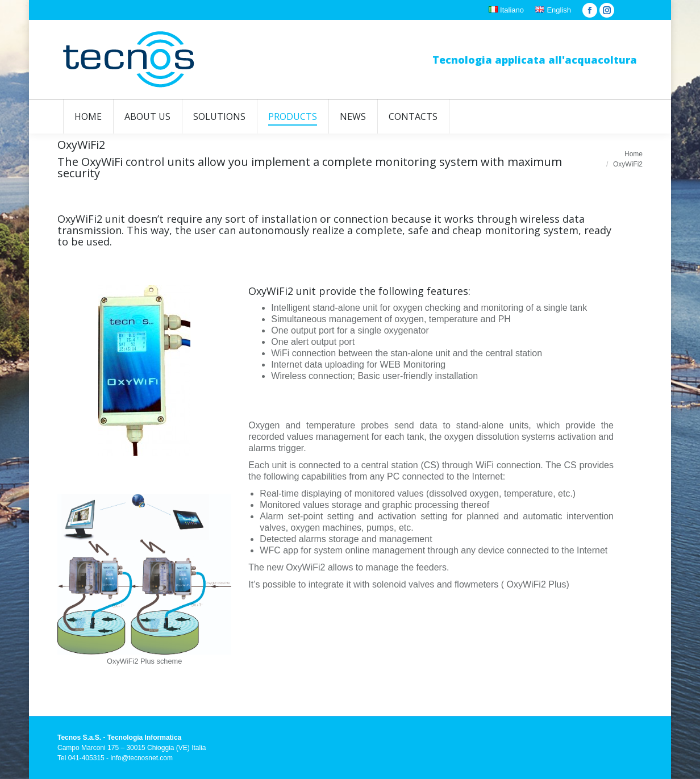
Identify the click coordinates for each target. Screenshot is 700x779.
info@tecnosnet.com (141, 758)
